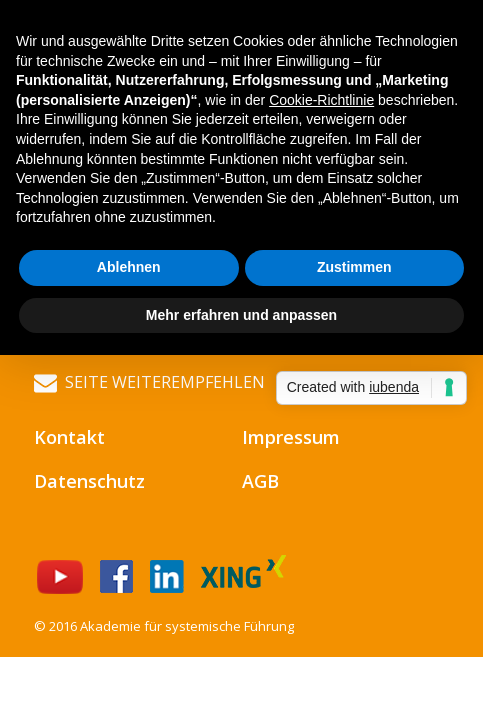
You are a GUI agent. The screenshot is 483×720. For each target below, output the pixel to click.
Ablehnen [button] (129, 267)
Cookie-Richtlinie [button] (321, 100)
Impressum (291, 437)
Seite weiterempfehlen (149, 382)
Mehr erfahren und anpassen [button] (241, 315)
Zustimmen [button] (354, 267)
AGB (260, 481)
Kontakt (69, 437)
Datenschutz (89, 481)
